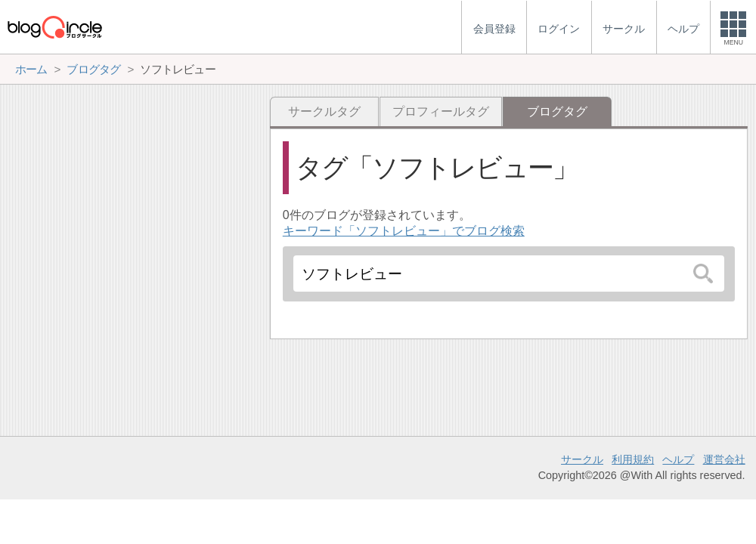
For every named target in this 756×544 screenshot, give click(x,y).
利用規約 (633, 459)
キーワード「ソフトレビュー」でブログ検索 (404, 231)
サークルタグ (324, 111)
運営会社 (724, 459)
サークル (582, 459)
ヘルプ (678, 459)
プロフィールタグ (441, 111)
